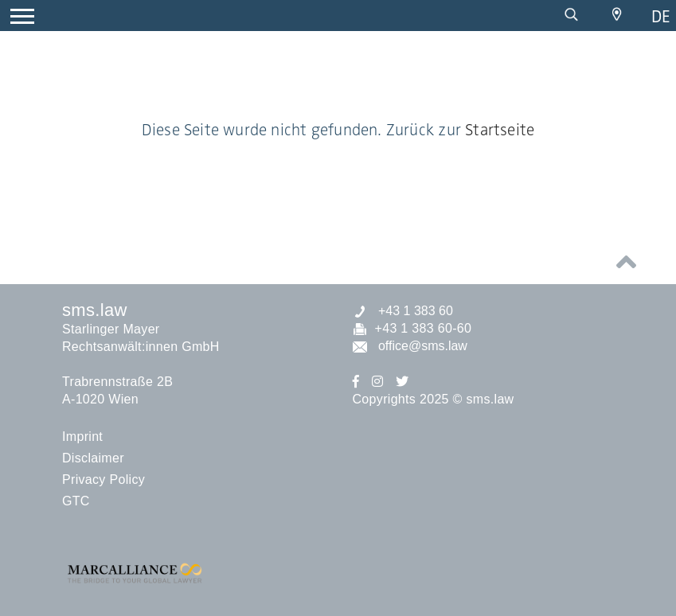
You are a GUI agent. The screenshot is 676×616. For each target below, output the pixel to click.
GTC (76, 501)
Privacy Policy (104, 480)
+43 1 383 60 (403, 311)
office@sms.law (410, 346)
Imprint (82, 437)
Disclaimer (93, 458)
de (661, 16)
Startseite (500, 130)
